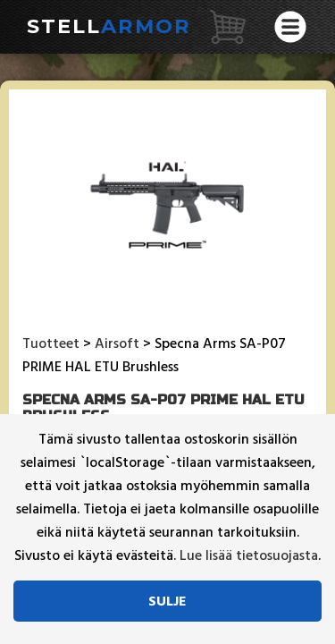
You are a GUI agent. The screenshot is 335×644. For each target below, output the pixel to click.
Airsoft (117, 343)
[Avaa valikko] (290, 27)
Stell (109, 26)
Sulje (167, 601)
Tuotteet (51, 343)
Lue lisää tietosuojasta (249, 555)
